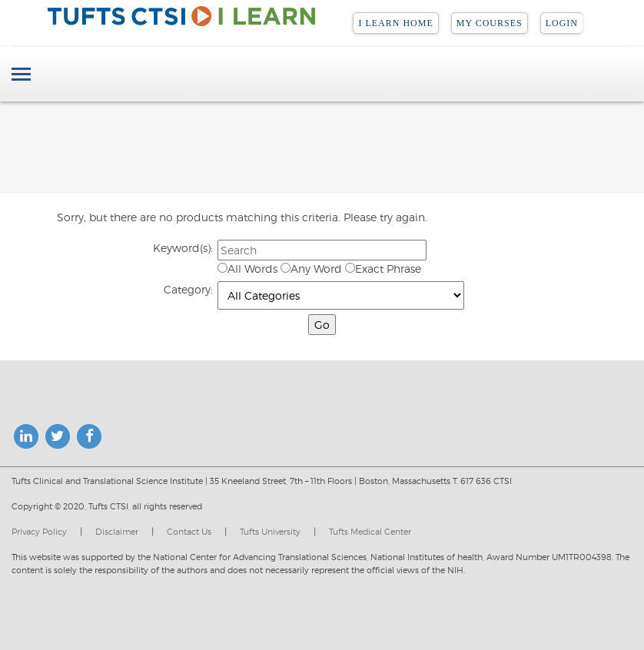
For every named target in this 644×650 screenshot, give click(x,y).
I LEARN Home (395, 23)
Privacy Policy (39, 532)
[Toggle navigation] (21, 76)
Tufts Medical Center (370, 532)
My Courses (490, 23)
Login (562, 23)
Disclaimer (117, 532)
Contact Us (189, 532)
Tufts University (270, 532)
